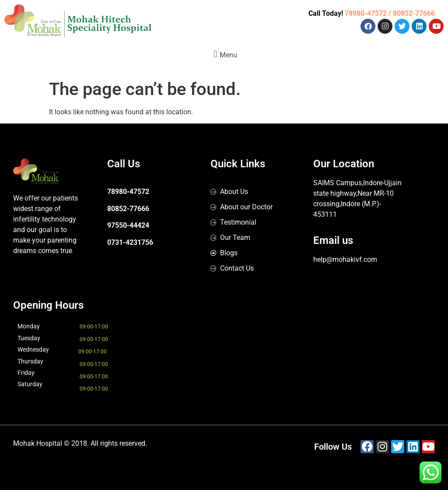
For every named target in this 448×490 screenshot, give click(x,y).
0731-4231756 (130, 242)
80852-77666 (128, 209)
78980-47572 (128, 192)
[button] (224, 54)
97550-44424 (128, 225)
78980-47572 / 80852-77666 (390, 13)
